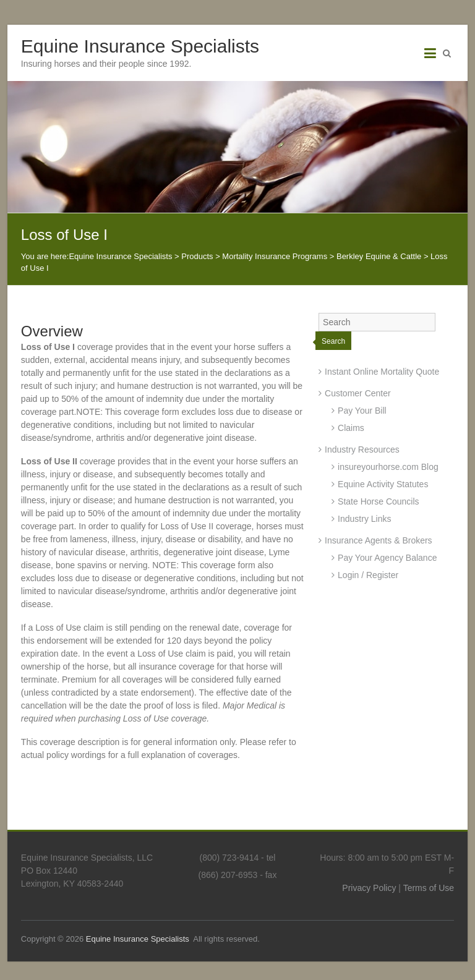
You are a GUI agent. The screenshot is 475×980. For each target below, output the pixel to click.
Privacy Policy (369, 888)
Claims (351, 428)
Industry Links (364, 519)
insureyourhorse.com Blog (388, 467)
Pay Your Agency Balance (387, 558)
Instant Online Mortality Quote (382, 372)
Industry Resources (362, 450)
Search (333, 341)
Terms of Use (429, 888)
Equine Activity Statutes (383, 484)
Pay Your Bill (362, 411)
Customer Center (358, 393)
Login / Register (368, 575)
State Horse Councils (379, 501)
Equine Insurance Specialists (140, 46)
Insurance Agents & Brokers (379, 540)
